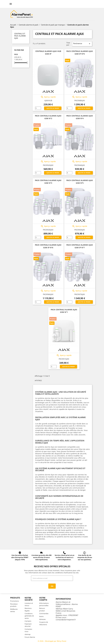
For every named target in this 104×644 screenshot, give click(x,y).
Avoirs (41, 616)
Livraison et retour (29, 604)
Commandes (44, 613)
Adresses (42, 619)
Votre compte (43, 599)
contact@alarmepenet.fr (66, 620)
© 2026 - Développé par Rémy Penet (52, 641)
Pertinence (82, 44)
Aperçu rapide (48, 97)
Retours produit (42, 609)
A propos (28, 621)
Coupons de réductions (44, 623)
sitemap (28, 634)
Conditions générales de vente (29, 616)
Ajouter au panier (53, 108)
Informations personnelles (44, 604)
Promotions (15, 601)
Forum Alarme (30, 637)
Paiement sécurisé (28, 625)
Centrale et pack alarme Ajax (20, 36)
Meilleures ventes (14, 610)
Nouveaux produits (14, 605)
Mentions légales (28, 609)
